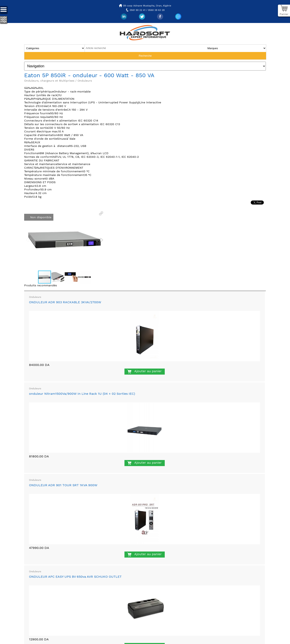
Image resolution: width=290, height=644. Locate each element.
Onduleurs (35, 297)
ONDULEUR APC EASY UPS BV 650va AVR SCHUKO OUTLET (75, 577)
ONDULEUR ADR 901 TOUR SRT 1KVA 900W (63, 485)
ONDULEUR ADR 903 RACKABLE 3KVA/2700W (65, 302)
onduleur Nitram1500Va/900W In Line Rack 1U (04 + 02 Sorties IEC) (82, 394)
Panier (284, 14)
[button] (101, 213)
